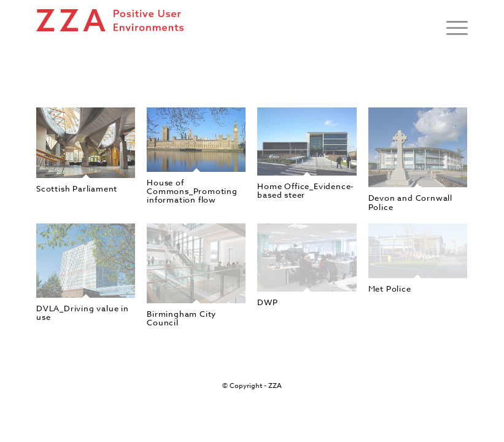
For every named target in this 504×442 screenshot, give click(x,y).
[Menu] (451, 28)
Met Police (390, 289)
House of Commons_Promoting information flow (192, 191)
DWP (267, 302)
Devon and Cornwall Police (410, 202)
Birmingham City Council (181, 318)
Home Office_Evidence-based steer (306, 190)
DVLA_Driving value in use (83, 312)
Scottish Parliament (77, 188)
